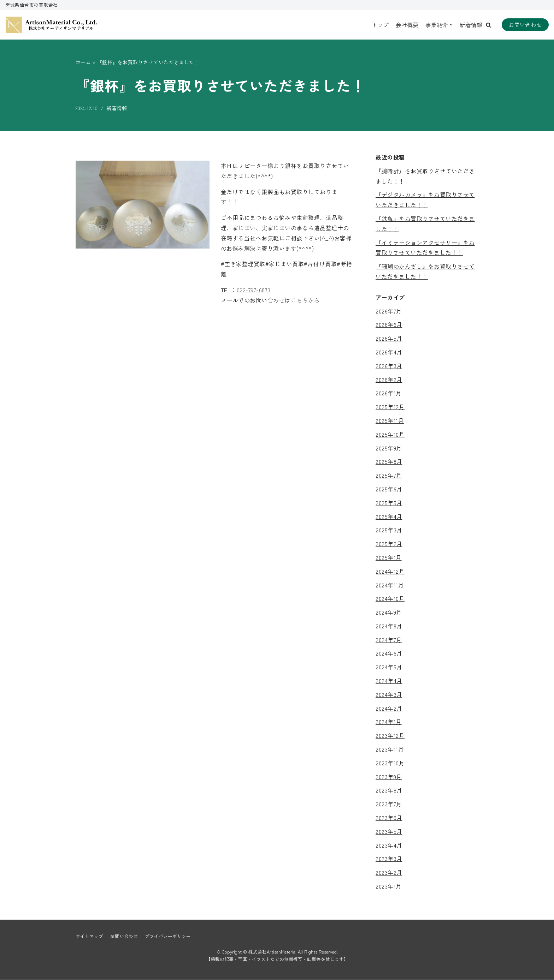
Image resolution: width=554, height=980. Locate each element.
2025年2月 (389, 544)
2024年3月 (389, 694)
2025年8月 (389, 462)
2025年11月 (390, 420)
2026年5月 (389, 339)
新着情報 (471, 25)
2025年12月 (390, 407)
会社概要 (407, 25)
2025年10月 (390, 434)
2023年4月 (389, 845)
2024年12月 (390, 571)
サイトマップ (89, 936)
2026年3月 (389, 366)
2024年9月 (389, 612)
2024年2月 (389, 708)
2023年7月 (389, 804)
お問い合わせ (525, 25)
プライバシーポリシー (168, 936)
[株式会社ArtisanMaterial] (51, 25)
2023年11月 (390, 749)
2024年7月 (389, 640)
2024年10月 (390, 599)
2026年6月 (389, 325)
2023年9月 (389, 777)
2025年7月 (389, 476)
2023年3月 (389, 859)
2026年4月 (389, 352)
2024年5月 (389, 667)
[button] (488, 25)
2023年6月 (389, 818)
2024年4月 (389, 681)
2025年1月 (389, 557)
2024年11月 (390, 585)
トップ (380, 25)
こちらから (305, 300)
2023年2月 (389, 873)
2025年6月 (389, 489)
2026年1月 (389, 393)
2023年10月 (390, 763)
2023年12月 (390, 736)
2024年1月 (389, 722)
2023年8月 (389, 790)
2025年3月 (389, 530)
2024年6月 (389, 653)
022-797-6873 (254, 290)
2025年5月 (389, 503)
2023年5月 (389, 831)
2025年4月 (389, 516)
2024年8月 (389, 626)
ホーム (83, 62)
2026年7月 (389, 311)
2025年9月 (389, 448)
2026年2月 (389, 380)
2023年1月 (389, 886)
